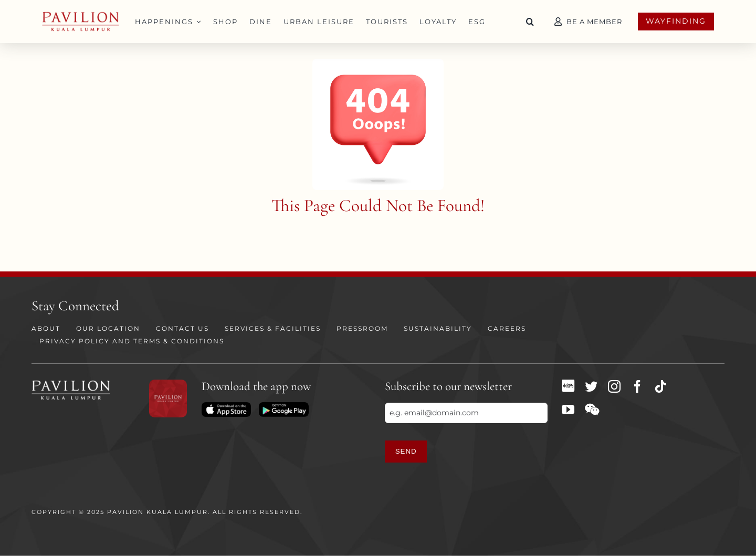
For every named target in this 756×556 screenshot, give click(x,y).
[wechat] (592, 410)
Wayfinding (676, 21)
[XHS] (568, 386)
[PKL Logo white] (71, 383)
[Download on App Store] (226, 406)
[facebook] (637, 386)
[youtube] (568, 410)
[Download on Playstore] (283, 406)
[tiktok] (660, 386)
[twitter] (591, 386)
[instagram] (614, 386)
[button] (530, 22)
